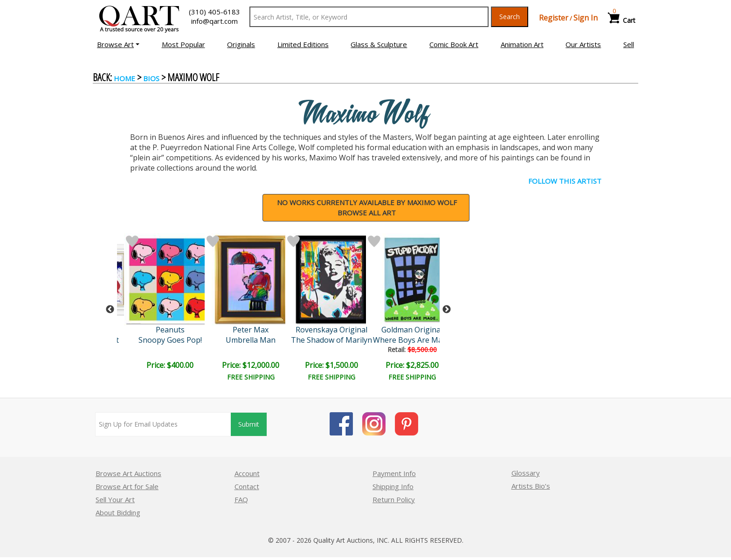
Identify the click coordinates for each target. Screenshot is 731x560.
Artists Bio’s (531, 486)
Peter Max (251, 330)
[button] (118, 44)
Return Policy (394, 499)
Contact (247, 486)
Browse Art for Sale (127, 486)
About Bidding (118, 512)
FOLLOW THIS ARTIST (565, 181)
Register (554, 18)
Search (510, 17)
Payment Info (394, 473)
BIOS (151, 78)
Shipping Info (393, 486)
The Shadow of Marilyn (331, 340)
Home (124, 78)
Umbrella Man (251, 340)
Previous (110, 310)
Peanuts (170, 330)
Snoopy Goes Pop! (170, 340)
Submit (249, 424)
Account (247, 473)
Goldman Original (412, 330)
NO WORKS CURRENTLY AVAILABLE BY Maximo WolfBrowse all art (367, 208)
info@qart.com (214, 21)
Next (447, 310)
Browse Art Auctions (128, 473)
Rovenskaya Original (331, 330)
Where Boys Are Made (412, 340)
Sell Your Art (115, 499)
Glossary (526, 473)
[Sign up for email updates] (163, 424)
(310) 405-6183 (214, 12)
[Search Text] (369, 17)
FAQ (241, 499)
